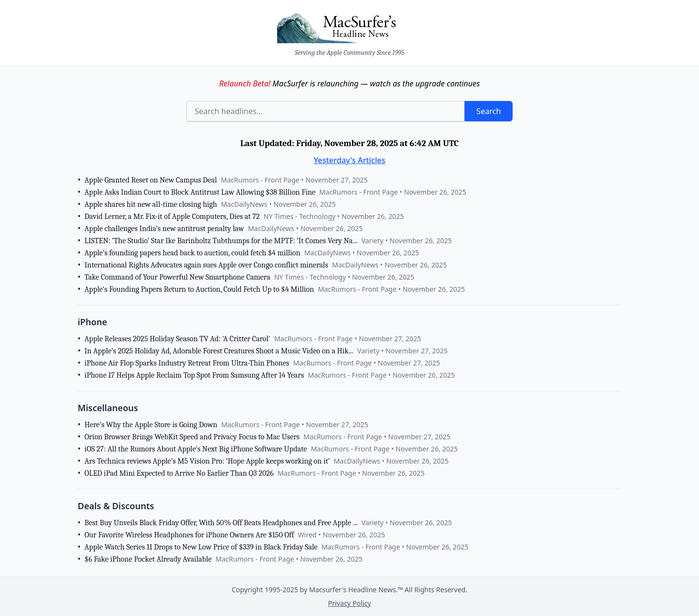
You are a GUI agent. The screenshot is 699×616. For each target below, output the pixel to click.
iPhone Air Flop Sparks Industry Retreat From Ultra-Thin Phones (187, 363)
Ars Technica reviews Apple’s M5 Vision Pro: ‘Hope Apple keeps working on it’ (207, 461)
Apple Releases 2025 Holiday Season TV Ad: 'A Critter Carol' (177, 339)
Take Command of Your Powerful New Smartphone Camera (177, 277)
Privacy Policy (349, 603)
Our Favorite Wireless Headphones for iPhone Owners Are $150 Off (189, 535)
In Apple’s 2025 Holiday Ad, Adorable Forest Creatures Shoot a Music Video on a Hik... (219, 351)
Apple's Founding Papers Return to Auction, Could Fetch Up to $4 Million (199, 289)
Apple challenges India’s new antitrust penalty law (164, 229)
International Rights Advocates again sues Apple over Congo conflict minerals (206, 265)
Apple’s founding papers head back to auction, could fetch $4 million (192, 253)
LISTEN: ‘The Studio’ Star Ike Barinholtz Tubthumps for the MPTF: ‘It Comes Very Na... (221, 241)
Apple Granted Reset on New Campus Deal (151, 180)
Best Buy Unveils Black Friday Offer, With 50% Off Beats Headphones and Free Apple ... (221, 523)
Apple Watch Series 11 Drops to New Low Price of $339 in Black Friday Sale (201, 547)
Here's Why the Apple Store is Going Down (151, 425)
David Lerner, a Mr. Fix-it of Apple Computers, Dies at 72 (172, 216)
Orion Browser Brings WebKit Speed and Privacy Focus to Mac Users (192, 437)
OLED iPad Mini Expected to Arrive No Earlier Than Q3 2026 (179, 473)
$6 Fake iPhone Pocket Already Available (148, 559)
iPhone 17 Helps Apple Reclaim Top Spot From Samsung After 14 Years (194, 375)
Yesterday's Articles (349, 160)
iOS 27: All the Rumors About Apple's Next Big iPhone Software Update (196, 449)
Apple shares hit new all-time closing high (151, 204)
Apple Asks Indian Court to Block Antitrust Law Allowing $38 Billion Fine (200, 192)
